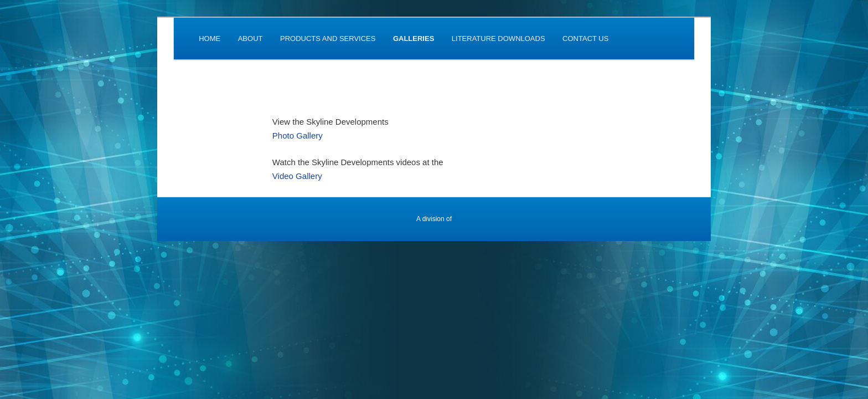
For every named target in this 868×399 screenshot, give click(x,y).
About (250, 39)
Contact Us (585, 39)
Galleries (414, 39)
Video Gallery (297, 176)
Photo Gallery (298, 135)
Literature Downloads (498, 39)
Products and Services (328, 39)
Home (210, 39)
